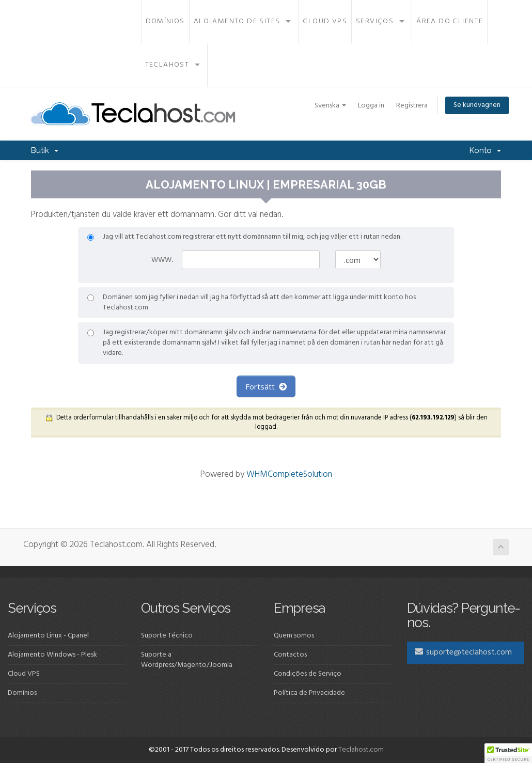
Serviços (375, 21)
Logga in (371, 106)
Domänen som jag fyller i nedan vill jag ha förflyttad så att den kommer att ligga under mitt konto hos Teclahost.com (252, 303)
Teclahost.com (361, 750)
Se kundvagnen (477, 105)
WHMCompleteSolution (289, 474)
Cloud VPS (325, 21)
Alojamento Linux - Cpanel (48, 636)
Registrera (412, 106)
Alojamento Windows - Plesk (52, 655)
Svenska (330, 106)
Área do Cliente (450, 21)
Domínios (165, 21)
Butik (45, 150)
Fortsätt (266, 386)
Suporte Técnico (167, 636)
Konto (485, 150)
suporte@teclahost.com (463, 652)
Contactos (290, 655)
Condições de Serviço (308, 674)
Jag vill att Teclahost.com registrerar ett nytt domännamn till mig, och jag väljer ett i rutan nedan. (244, 237)
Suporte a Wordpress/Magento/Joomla (187, 660)
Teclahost (167, 65)
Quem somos (294, 636)
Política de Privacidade (309, 693)
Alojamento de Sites (237, 21)
